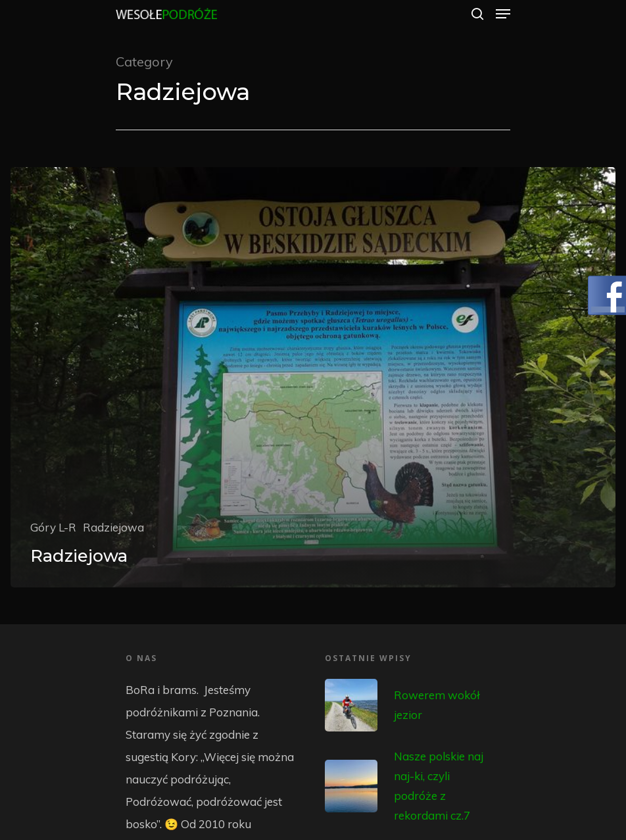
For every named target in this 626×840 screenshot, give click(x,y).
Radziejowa (113, 527)
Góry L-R (53, 527)
